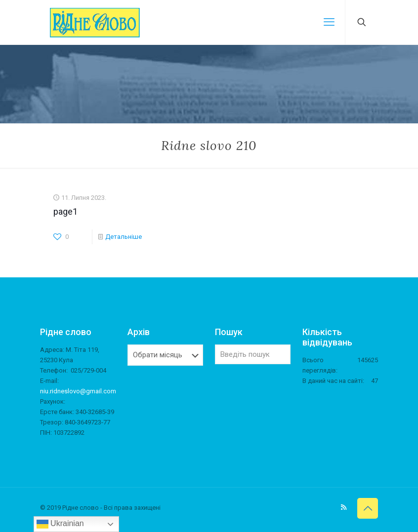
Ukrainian (60, 524)
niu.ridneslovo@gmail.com (78, 391)
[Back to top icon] (368, 508)
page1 (65, 211)
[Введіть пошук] (253, 354)
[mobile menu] (329, 22)
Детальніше (124, 237)
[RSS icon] (344, 507)
